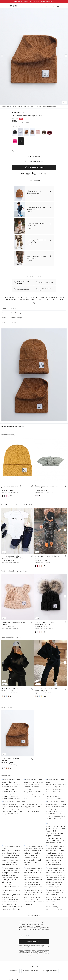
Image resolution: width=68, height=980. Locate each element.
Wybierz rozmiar (18, 976)
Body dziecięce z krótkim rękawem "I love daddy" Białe (12, 557)
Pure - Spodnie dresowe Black (46, 688)
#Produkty (14, 971)
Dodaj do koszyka (51, 976)
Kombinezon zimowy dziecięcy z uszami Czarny (47, 557)
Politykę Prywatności (35, 953)
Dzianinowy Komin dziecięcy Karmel (12, 759)
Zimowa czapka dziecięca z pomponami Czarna (45, 623)
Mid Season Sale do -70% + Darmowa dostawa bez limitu (34, 2)
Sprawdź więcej (34, 915)
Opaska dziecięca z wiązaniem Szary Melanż (46, 487)
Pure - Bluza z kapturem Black (13, 688)
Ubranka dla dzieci (17, 107)
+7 (21, 141)
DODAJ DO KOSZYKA (35, 167)
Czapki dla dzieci (29, 107)
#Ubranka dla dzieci (31, 971)
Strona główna (6, 107)
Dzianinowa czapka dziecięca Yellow (13, 487)
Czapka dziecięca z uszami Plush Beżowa (14, 623)
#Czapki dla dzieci (50, 971)
